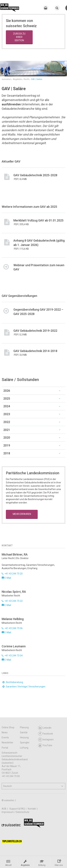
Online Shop (8, 727)
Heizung (24, 737)
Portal (5, 748)
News (5, 732)
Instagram (46, 740)
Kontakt (32, 809)
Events (5, 737)
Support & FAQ (17, 809)
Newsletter (7, 743)
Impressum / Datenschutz (15, 812)
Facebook (45, 734)
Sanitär (24, 732)
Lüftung (24, 748)
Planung (24, 727)
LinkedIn (45, 728)
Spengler (25, 743)
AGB (4, 809)
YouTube (45, 745)
